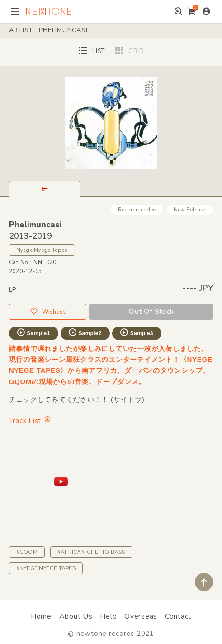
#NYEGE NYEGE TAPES (46, 568)
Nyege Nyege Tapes (42, 250)
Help (108, 616)
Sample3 (136, 332)
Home (41, 616)
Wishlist (47, 312)
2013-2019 (31, 236)
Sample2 (85, 332)
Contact (178, 616)
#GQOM (27, 552)
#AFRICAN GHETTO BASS (91, 552)
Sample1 (33, 332)
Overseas (141, 616)
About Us (76, 616)
